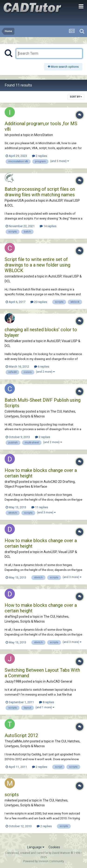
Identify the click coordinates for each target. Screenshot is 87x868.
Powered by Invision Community (44, 861)
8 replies (47, 702)
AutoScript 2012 (21, 735)
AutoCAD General (59, 681)
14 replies (48, 226)
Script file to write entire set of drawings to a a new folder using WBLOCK (37, 265)
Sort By (76, 97)
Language (36, 847)
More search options (63, 67)
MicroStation (43, 135)
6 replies (42, 367)
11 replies (40, 507)
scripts (12, 795)
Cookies (54, 847)
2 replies (40, 156)
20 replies (39, 302)
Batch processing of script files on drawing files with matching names (40, 192)
